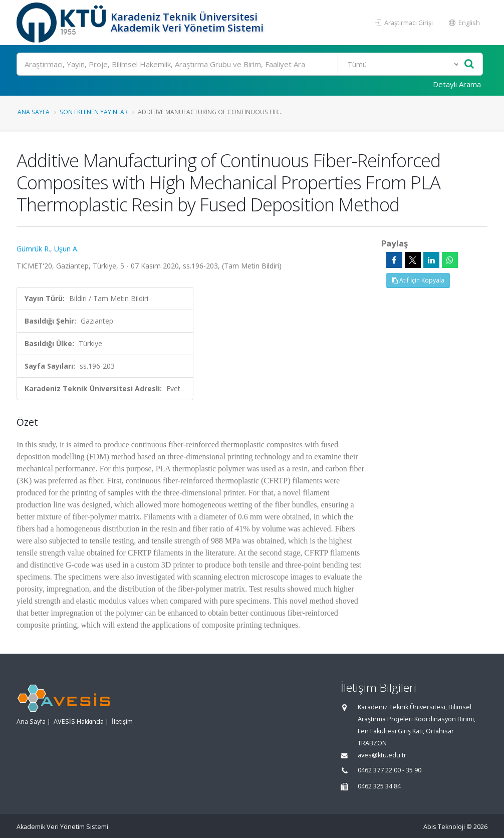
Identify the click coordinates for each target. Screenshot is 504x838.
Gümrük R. (33, 249)
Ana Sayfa (34, 112)
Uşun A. (66, 249)
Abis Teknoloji (444, 827)
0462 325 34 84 (379, 786)
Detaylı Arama (457, 84)
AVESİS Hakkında (79, 722)
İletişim (122, 722)
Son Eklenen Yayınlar (94, 112)
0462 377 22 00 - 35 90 (390, 770)
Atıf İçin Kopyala (418, 280)
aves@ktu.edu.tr (382, 755)
